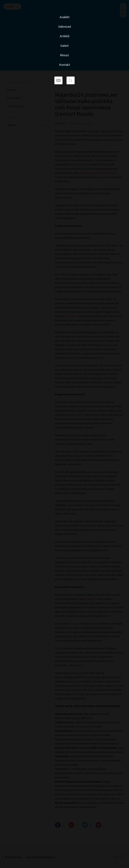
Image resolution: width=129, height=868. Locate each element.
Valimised (65, 27)
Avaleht (65, 17)
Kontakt (65, 65)
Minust (64, 55)
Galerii (64, 46)
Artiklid (65, 36)
